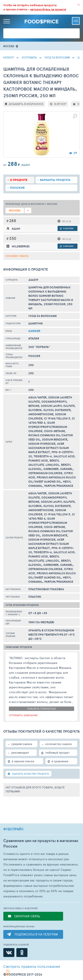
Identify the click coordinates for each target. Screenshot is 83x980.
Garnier (34, 331)
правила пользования (32, 966)
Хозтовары (29, 57)
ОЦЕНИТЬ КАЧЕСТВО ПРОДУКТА (28, 774)
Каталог (9, 57)
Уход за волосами (57, 57)
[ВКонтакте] (9, 953)
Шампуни (36, 323)
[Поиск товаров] (41, 33)
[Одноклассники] (22, 953)
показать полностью (42, 709)
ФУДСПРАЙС (14, 829)
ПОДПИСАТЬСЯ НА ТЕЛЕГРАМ (36, 934)
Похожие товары (17, 256)
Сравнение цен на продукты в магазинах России (41, 843)
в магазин (67, 228)
